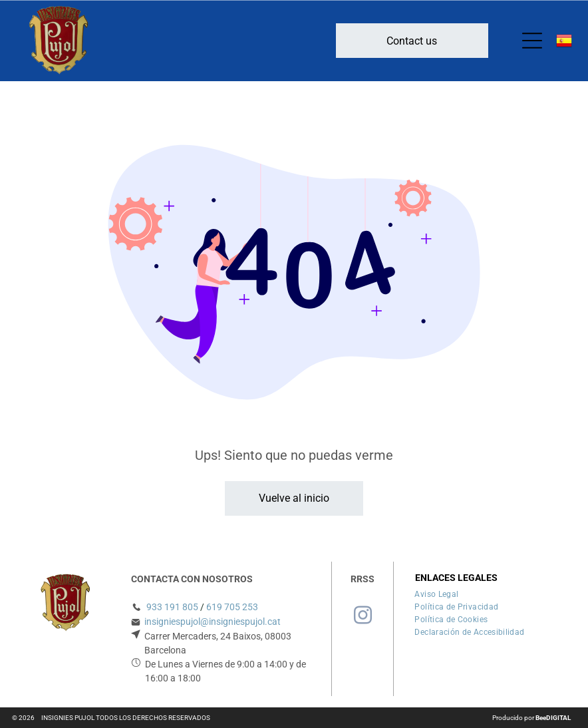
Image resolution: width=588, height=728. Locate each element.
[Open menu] (532, 41)
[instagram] (363, 617)
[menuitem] (436, 593)
